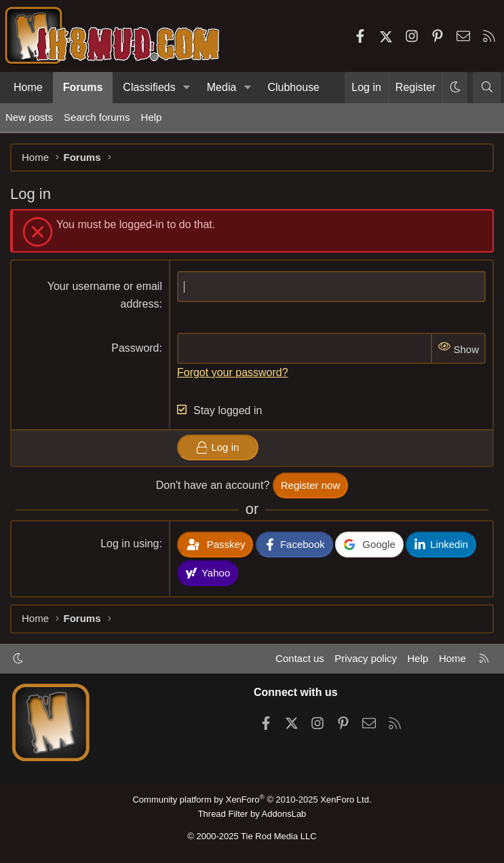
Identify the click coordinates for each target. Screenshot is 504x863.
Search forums (97, 117)
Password (135, 348)
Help (152, 117)
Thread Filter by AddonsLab (252, 814)
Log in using (130, 544)
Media (222, 87)
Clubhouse (293, 87)
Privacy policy (366, 658)
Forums (83, 87)
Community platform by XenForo (252, 800)
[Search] (487, 88)
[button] (187, 88)
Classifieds (149, 87)
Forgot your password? (233, 372)
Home (28, 87)
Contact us (300, 658)
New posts (29, 117)
